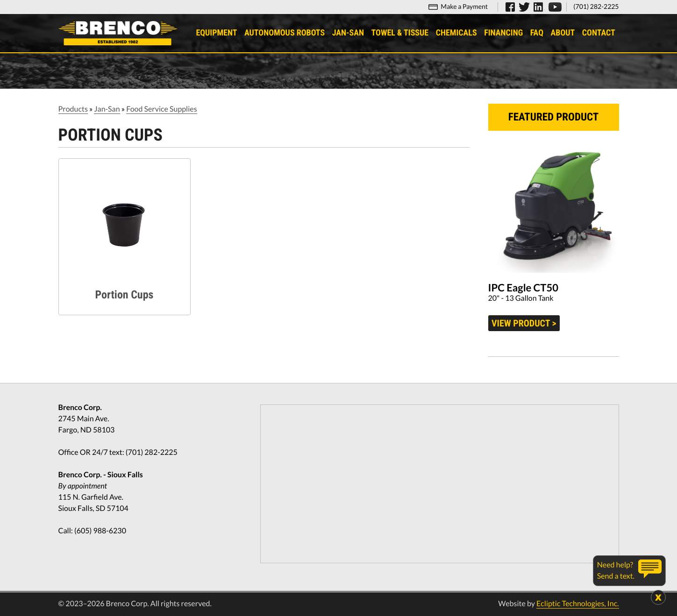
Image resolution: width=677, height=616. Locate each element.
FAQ (537, 33)
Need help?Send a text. (616, 570)
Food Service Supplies (161, 109)
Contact (599, 33)
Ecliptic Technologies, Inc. (577, 604)
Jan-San (348, 33)
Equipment (216, 33)
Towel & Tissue (400, 33)
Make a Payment (464, 6)
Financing (503, 33)
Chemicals (456, 33)
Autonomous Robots (285, 33)
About (563, 33)
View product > (524, 323)
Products (73, 109)
